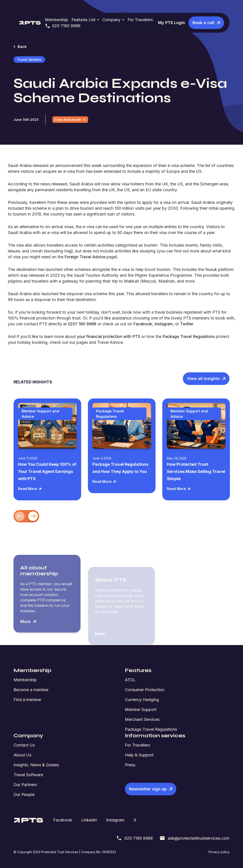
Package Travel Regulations (151, 729)
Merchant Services (142, 719)
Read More (30, 489)
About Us (22, 755)
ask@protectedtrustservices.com (195, 838)
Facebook (63, 820)
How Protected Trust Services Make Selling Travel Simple (196, 471)
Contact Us (24, 745)
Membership (56, 20)
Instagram (115, 820)
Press (130, 765)
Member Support (141, 709)
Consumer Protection (145, 690)
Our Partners (25, 785)
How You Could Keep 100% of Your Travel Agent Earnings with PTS (47, 471)
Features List (83, 20)
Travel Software (28, 775)
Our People (24, 795)
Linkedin (89, 820)
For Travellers (140, 20)
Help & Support (139, 755)
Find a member (27, 700)
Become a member (31, 690)
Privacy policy (219, 852)
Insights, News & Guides (36, 765)
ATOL (130, 680)
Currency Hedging (142, 700)
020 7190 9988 (63, 26)
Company (111, 20)
